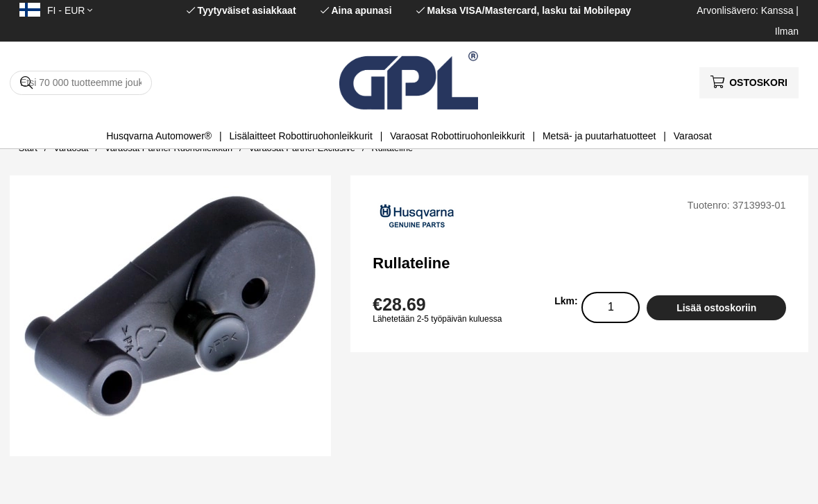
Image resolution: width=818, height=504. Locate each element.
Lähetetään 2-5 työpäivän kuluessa (437, 319)
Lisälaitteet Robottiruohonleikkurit (301, 136)
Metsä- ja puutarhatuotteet (599, 136)
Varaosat (693, 136)
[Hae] (81, 83)
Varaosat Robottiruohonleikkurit (457, 136)
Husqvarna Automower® (159, 136)
